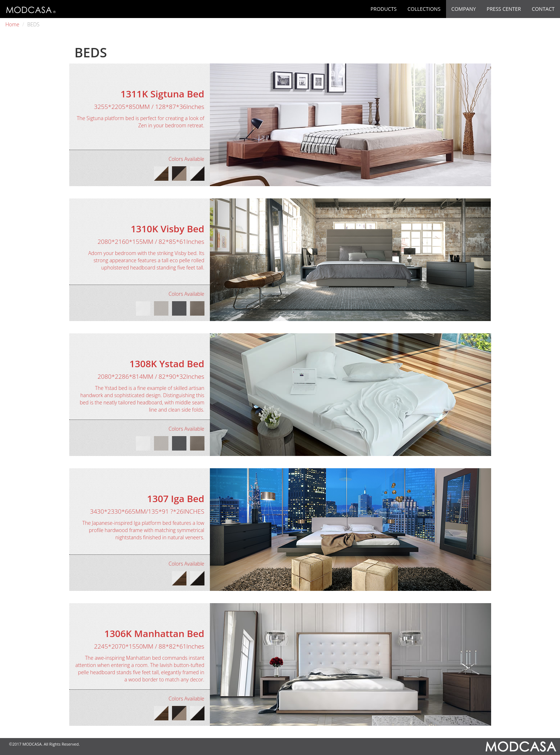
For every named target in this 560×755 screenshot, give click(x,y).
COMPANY (464, 9)
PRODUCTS (383, 9)
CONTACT (543, 9)
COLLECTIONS (424, 9)
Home (12, 24)
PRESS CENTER (504, 9)
